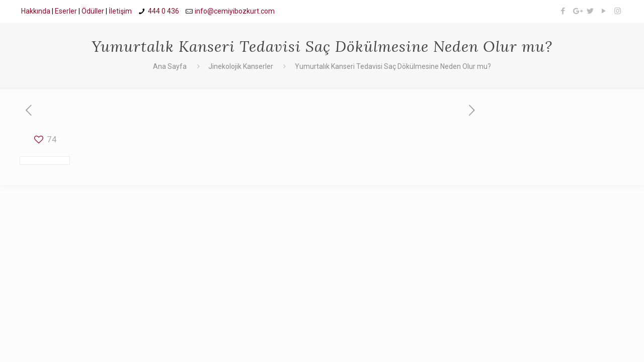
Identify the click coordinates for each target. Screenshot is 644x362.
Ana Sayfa (170, 66)
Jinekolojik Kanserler (241, 66)
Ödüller (93, 11)
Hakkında (36, 11)
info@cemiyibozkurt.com (235, 11)
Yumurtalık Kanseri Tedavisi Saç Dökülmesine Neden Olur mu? (393, 66)
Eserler (66, 11)
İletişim (120, 11)
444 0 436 (164, 11)
